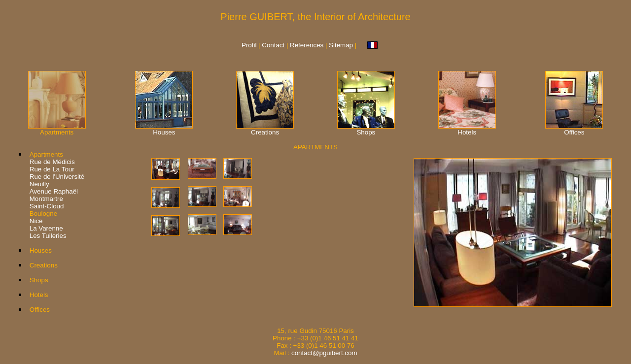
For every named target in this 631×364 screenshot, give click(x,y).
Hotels (467, 132)
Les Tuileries (48, 236)
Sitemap (341, 45)
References (307, 45)
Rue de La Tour (52, 169)
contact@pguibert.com (324, 353)
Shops (366, 132)
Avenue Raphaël (54, 191)
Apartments (46, 154)
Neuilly (39, 184)
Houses (164, 132)
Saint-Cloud (47, 206)
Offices (574, 132)
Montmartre (46, 199)
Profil (249, 45)
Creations (265, 132)
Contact (274, 45)
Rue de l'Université (57, 177)
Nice (36, 221)
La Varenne (46, 228)
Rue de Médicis (52, 162)
